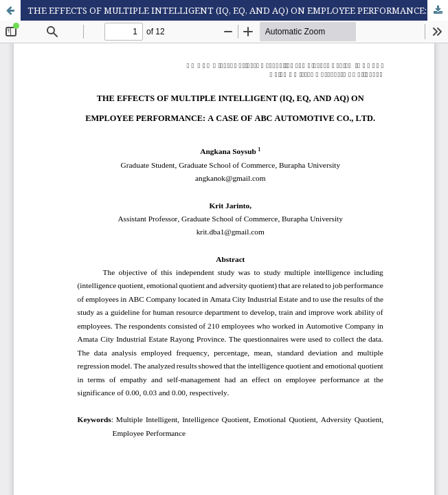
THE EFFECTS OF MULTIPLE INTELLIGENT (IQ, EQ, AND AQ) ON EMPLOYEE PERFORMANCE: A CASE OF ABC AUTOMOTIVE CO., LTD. (238, 10)
